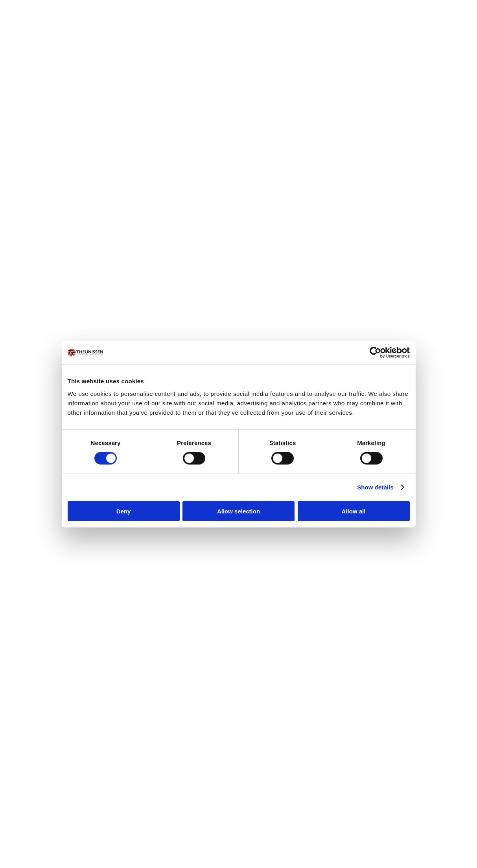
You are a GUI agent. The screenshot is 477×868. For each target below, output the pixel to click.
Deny (124, 511)
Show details (375, 487)
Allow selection (238, 511)
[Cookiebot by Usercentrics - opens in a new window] (375, 353)
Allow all (354, 511)
